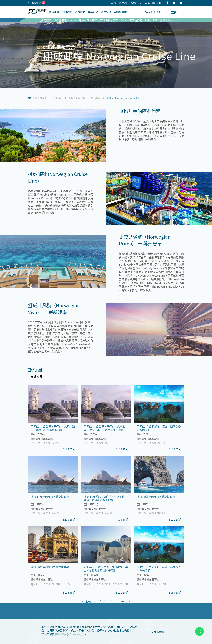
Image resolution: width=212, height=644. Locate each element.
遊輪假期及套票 (77, 98)
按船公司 (96, 98)
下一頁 (123, 601)
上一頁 (89, 601)
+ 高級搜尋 (35, 377)
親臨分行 (136, 3)
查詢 (174, 12)
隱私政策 (61, 634)
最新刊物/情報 (153, 3)
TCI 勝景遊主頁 (39, 98)
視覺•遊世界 (119, 3)
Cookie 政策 (77, 634)
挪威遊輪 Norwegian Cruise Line (124, 98)
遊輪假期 (58, 98)
